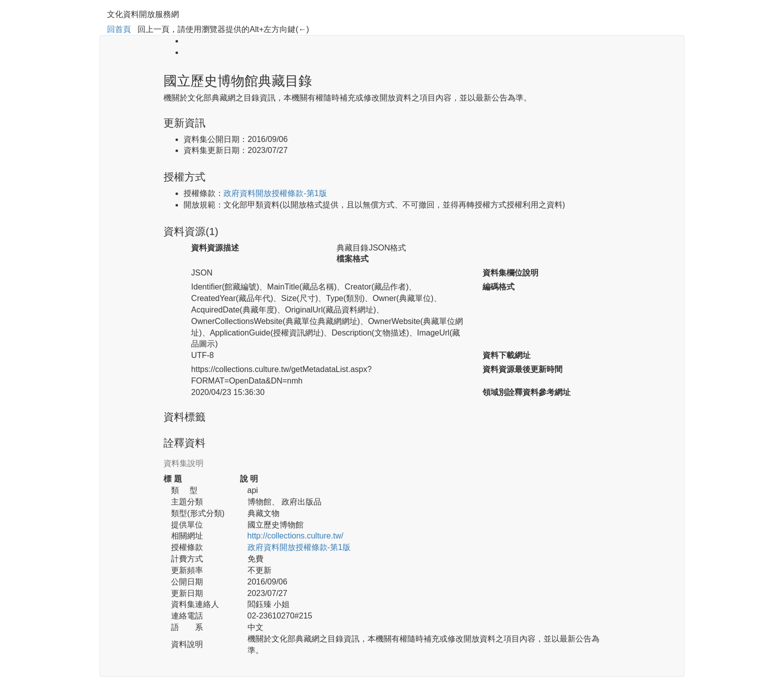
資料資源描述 (215, 248)
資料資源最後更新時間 (522, 369)
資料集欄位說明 (510, 273)
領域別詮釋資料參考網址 (526, 392)
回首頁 (119, 29)
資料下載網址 (506, 355)
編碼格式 (498, 287)
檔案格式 (352, 259)
